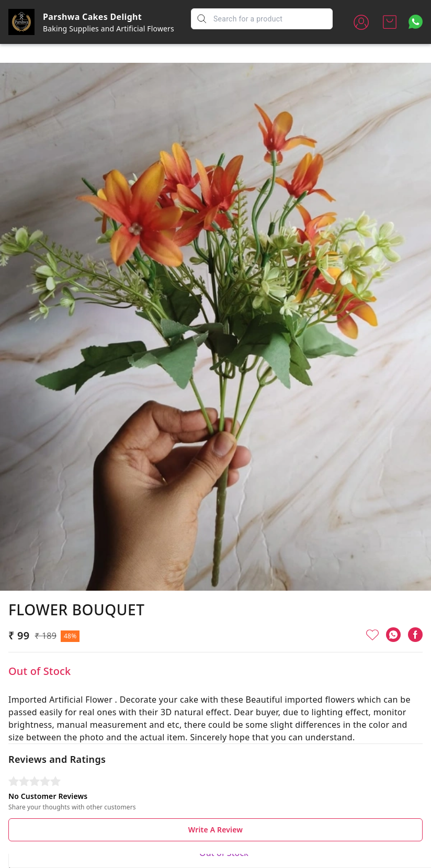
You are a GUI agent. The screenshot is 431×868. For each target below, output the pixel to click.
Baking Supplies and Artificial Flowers (109, 29)
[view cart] (390, 22)
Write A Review (216, 809)
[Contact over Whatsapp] (416, 22)
